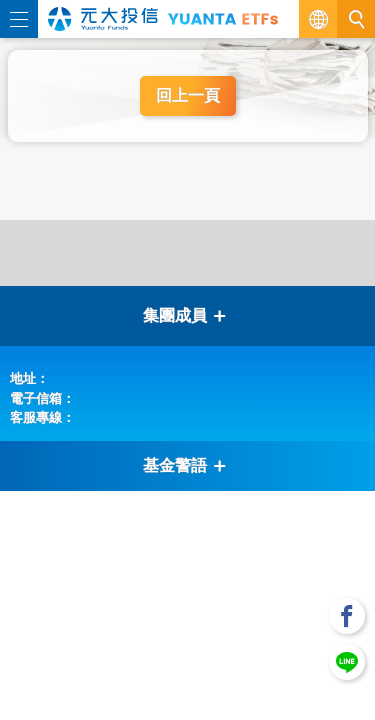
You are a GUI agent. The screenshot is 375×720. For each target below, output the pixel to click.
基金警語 (185, 465)
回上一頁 (188, 95)
